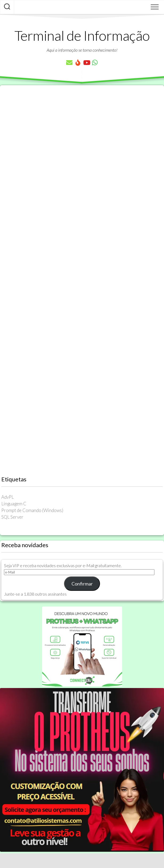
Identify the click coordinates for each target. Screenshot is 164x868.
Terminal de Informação (82, 35)
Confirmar (82, 584)
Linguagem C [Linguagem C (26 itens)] (14, 504)
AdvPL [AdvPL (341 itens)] (8, 497)
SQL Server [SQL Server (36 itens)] (12, 517)
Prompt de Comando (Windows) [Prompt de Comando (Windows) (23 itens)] (32, 510)
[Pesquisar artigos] (7, 7)
